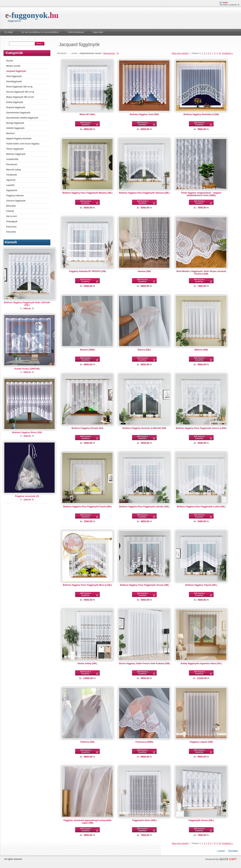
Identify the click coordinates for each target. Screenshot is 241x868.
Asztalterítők (12, 159)
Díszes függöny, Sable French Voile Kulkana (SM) (144, 663)
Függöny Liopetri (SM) (201, 742)
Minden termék (13, 66)
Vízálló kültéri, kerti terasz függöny (23, 144)
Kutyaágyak (12, 221)
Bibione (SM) (201, 350)
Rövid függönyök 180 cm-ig (19, 87)
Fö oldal (9, 32)
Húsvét (10, 61)
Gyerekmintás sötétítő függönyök (22, 118)
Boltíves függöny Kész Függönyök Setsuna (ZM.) (144, 193)
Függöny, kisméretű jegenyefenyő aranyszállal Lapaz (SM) (87, 822)
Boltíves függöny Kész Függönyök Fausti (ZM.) (87, 507)
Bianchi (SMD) (87, 350)
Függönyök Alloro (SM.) (144, 820)
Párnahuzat (12, 164)
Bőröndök (11, 206)
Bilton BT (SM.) (87, 114)
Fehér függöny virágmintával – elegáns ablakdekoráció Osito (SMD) (201, 194)
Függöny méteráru (15, 196)
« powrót (221, 851)
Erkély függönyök (15, 102)
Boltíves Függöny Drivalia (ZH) (87, 428)
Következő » (227, 53)
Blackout (10, 133)
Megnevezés (109, 53)
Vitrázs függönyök (15, 149)
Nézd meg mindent (180, 53)
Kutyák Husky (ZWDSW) (27, 369)
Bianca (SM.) (144, 350)
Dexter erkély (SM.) (87, 663)
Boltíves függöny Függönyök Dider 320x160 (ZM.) (27, 304)
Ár (118, 53)
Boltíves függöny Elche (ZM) (27, 432)
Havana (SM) (144, 271)
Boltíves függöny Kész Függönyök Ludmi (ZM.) (201, 507)
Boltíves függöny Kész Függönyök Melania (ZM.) (87, 193)
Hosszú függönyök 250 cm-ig (20, 92)
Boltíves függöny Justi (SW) (144, 114)
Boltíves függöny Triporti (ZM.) (201, 585)
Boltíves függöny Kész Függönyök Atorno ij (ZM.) (201, 428)
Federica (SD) (87, 742)
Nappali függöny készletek (19, 138)
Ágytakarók (12, 190)
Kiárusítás (11, 232)
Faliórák (10, 211)
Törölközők (12, 175)
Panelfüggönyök (14, 81)
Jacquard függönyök (16, 71)
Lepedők (10, 185)
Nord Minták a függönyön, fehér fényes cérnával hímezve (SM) (201, 272)
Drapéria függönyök (16, 107)
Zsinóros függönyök (16, 201)
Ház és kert (11, 216)
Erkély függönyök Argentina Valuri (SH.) (201, 663)
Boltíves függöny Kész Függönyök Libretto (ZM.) (144, 507)
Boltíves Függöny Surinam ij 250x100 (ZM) (144, 428)
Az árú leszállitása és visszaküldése (40, 32)
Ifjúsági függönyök (15, 123)
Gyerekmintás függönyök (18, 113)
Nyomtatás (233, 851)
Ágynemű (11, 180)
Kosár (225, 3)
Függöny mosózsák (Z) (27, 496)
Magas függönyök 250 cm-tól (20, 97)
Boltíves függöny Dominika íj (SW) (201, 114)
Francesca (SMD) (144, 742)
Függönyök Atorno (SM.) (201, 820)
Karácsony (11, 227)
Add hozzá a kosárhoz (86, 124)
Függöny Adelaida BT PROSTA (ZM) (87, 271)
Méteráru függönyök (16, 154)
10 (220, 53)
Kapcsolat (98, 32)
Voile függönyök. (14, 76)
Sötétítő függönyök (15, 128)
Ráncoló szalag (13, 170)
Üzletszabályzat (76, 32)
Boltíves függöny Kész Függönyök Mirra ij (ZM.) (87, 585)
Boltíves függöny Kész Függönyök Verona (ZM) (144, 585)
